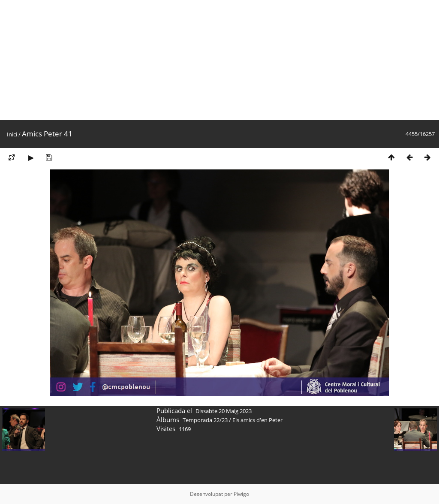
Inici (12, 134)
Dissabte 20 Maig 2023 (224, 411)
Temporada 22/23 (205, 420)
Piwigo (241, 494)
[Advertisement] (219, 60)
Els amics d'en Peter (257, 420)
